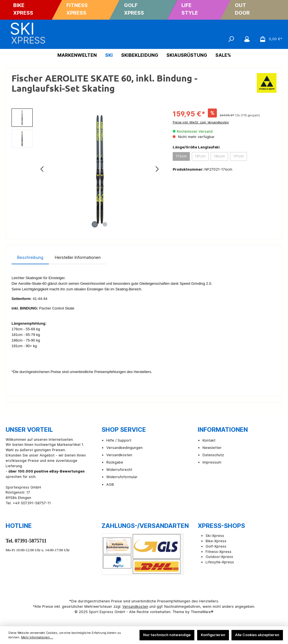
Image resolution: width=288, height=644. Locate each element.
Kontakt (209, 440)
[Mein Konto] (247, 39)
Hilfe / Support (119, 440)
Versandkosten (119, 455)
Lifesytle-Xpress (220, 562)
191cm (238, 156)
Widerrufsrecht (119, 470)
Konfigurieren (213, 635)
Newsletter (212, 448)
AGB (110, 484)
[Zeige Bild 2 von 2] (105, 224)
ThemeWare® (202, 612)
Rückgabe (115, 462)
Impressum (212, 462)
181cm (200, 156)
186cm (219, 156)
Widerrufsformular (122, 477)
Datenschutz (213, 455)
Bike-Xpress (216, 541)
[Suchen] (231, 39)
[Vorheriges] (42, 169)
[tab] (30, 257)
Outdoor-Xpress (219, 557)
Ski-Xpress (215, 536)
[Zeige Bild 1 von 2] (95, 224)
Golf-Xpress (216, 546)
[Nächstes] (157, 169)
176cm (181, 156)
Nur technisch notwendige (167, 635)
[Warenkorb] (269, 39)
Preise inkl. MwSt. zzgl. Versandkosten (201, 122)
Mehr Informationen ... (37, 637)
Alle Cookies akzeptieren (257, 635)
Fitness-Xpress (219, 552)
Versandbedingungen (124, 448)
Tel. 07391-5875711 (26, 541)
